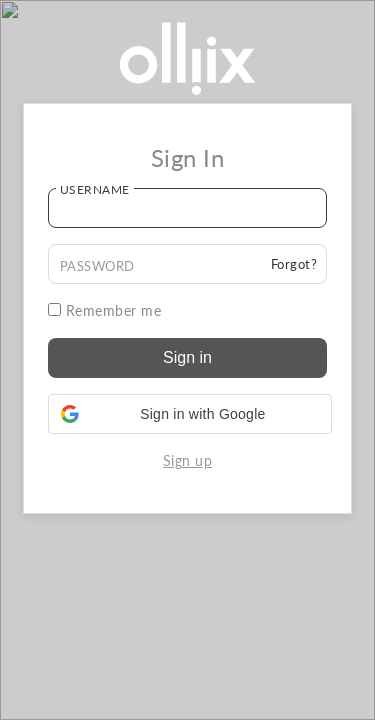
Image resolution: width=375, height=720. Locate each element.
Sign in (187, 357)
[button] (190, 414)
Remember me (105, 310)
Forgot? (294, 264)
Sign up (188, 460)
